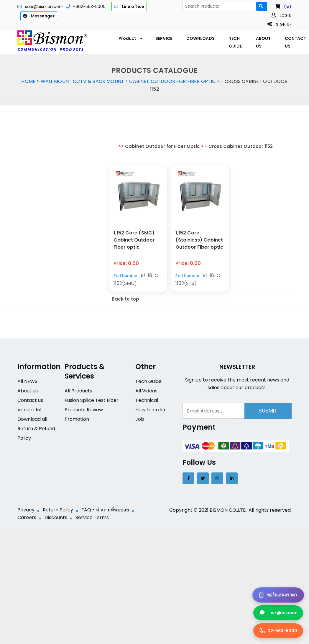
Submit (268, 411)
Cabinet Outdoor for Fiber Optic (172, 81)
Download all (32, 419)
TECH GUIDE (235, 42)
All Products (78, 391)
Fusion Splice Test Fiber (92, 401)
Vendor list (30, 410)
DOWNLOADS (200, 38)
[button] (130, 38)
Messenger (39, 16)
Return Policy (58, 510)
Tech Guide (148, 382)
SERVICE (164, 38)
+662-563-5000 (89, 6)
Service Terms (92, 518)
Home (28, 81)
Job (140, 419)
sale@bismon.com (44, 6)
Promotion (77, 419)
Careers (27, 518)
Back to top (125, 299)
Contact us (30, 401)
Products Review (84, 410)
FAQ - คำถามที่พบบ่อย (105, 510)
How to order (151, 410)
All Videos (146, 391)
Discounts (56, 518)
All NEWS (27, 382)
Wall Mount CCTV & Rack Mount (82, 81)
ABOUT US (263, 42)
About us (28, 391)
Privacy (26, 510)
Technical (147, 401)
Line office (129, 6)
